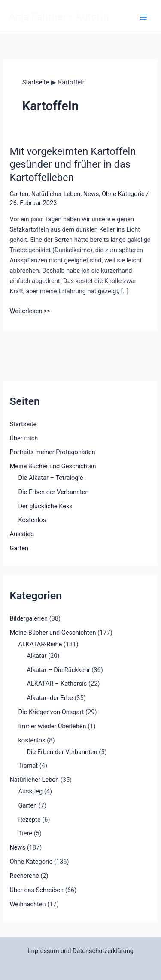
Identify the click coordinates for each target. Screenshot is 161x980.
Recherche (24, 876)
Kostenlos (32, 520)
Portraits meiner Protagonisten (52, 452)
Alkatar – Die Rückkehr (58, 670)
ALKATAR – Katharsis (57, 684)
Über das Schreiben (36, 890)
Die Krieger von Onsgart (51, 712)
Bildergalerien (29, 618)
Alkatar (36, 656)
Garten (19, 194)
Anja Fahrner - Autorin (59, 17)
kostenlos (32, 740)
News (91, 194)
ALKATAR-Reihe (40, 644)
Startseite (23, 424)
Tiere (25, 833)
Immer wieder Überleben (52, 726)
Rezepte (29, 820)
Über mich (24, 438)
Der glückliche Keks (45, 506)
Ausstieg (22, 534)
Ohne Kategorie (123, 194)
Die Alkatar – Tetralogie (50, 478)
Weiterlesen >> (30, 311)
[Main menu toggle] (143, 17)
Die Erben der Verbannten (53, 492)
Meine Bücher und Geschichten (53, 466)
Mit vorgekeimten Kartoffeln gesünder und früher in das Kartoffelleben (73, 165)
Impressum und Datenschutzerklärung (80, 951)
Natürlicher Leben (56, 194)
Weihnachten (27, 904)
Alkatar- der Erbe (50, 698)
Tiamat (28, 766)
